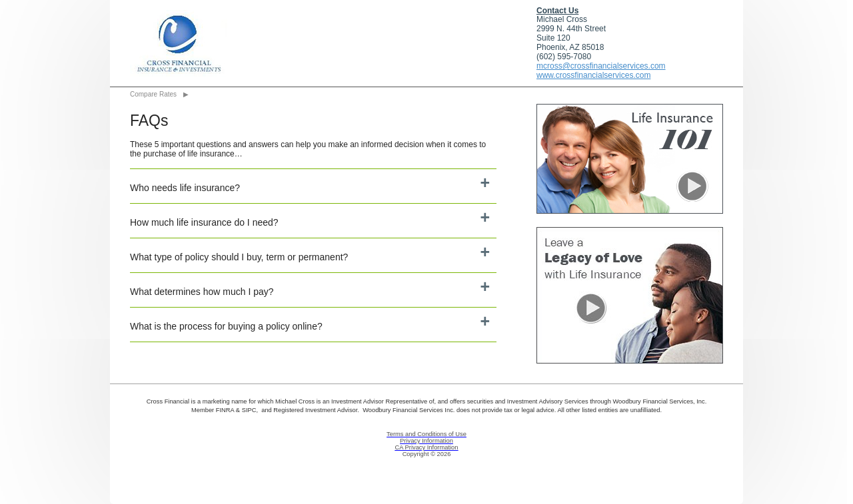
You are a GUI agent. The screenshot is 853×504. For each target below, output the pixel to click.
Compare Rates (153, 94)
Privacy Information (426, 441)
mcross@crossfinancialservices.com (601, 66)
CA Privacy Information (427, 447)
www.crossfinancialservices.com (593, 75)
